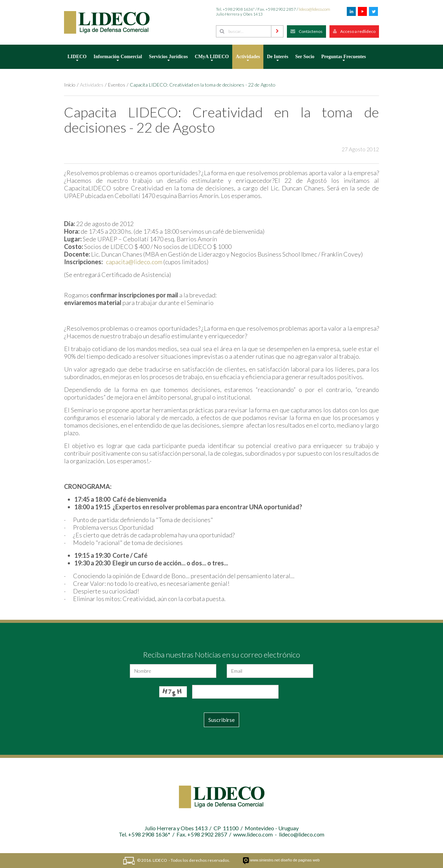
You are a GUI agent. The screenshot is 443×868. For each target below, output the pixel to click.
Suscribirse (221, 720)
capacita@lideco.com (134, 262)
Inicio (70, 85)
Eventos (117, 85)
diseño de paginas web (300, 860)
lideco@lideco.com (314, 9)
